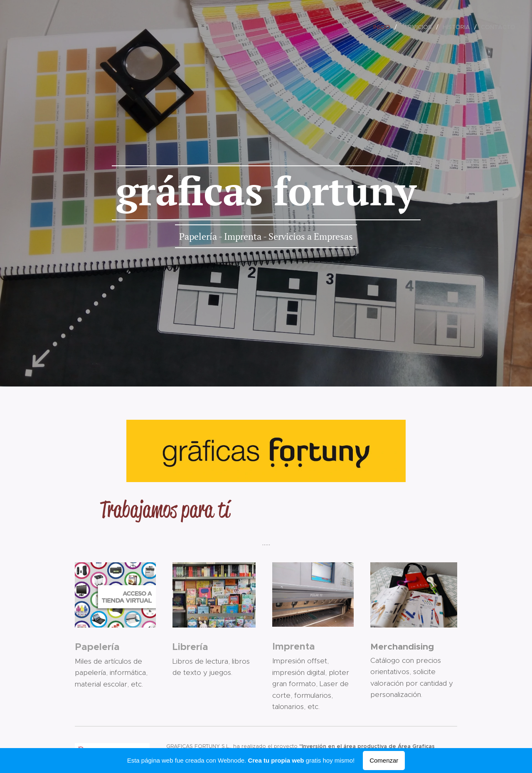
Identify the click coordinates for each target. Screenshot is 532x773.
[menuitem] (384, 27)
